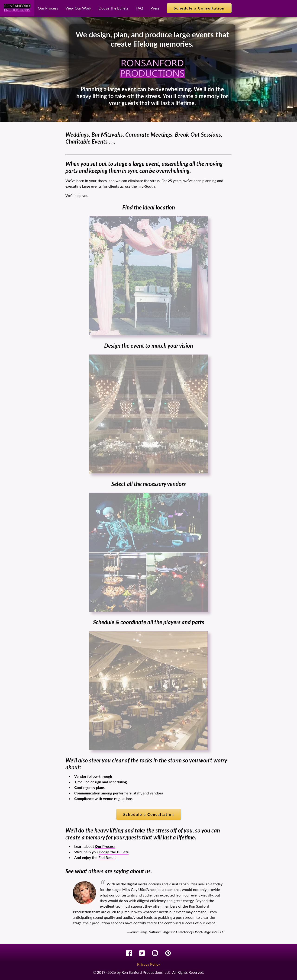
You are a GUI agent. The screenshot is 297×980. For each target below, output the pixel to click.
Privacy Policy (149, 964)
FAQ (139, 8)
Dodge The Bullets (113, 8)
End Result (107, 857)
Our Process (48, 8)
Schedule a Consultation (199, 8)
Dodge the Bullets (114, 852)
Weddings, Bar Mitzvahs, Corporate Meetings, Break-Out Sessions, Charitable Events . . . (144, 138)
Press (155, 8)
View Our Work (78, 8)
